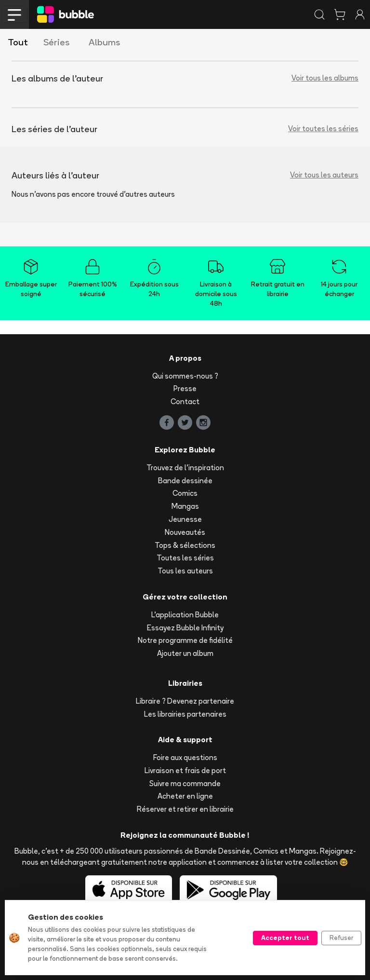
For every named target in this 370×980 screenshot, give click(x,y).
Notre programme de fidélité (185, 640)
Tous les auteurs (185, 571)
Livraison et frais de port (185, 770)
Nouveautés (185, 532)
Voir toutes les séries (323, 129)
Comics (185, 493)
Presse (185, 388)
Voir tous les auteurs (324, 175)
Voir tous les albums (325, 78)
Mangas (185, 506)
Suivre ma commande (185, 783)
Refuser (341, 938)
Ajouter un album (185, 653)
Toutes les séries (185, 558)
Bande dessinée (185, 481)
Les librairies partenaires (185, 714)
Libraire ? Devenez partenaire (185, 701)
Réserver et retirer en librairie (185, 809)
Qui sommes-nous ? (185, 376)
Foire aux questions (185, 757)
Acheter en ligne (185, 796)
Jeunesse (185, 519)
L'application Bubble (185, 615)
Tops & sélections (185, 545)
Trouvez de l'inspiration (185, 468)
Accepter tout (285, 938)
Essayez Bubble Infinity (185, 628)
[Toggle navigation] (14, 14)
